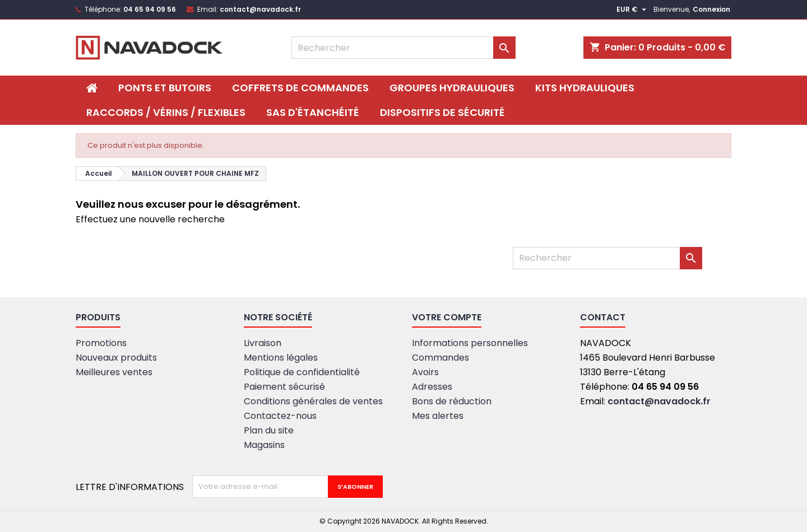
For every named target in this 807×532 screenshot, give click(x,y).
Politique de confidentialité (302, 372)
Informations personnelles (470, 343)
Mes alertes (438, 416)
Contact (603, 317)
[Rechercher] (403, 48)
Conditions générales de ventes (313, 401)
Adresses (432, 387)
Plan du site (269, 430)
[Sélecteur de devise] (633, 10)
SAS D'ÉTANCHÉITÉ (313, 112)
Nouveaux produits (116, 358)
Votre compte (447, 317)
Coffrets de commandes (300, 88)
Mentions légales (281, 358)
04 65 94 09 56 (150, 9)
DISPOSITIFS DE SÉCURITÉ (442, 112)
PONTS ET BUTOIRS (165, 88)
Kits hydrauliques (585, 88)
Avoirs (425, 372)
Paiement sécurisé (284, 387)
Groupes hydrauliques (452, 88)
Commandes (440, 358)
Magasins (264, 445)
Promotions (101, 343)
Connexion (711, 9)
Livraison (263, 343)
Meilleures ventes (114, 372)
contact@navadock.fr (260, 9)
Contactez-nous (280, 416)
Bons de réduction (452, 401)
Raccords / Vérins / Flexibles (166, 112)
